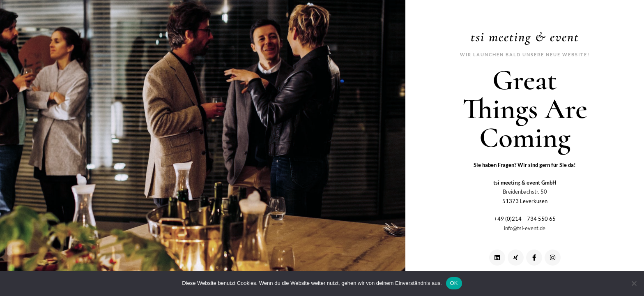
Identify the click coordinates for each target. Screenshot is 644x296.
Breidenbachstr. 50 (525, 192)
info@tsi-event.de (525, 228)
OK (454, 283)
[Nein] (634, 283)
